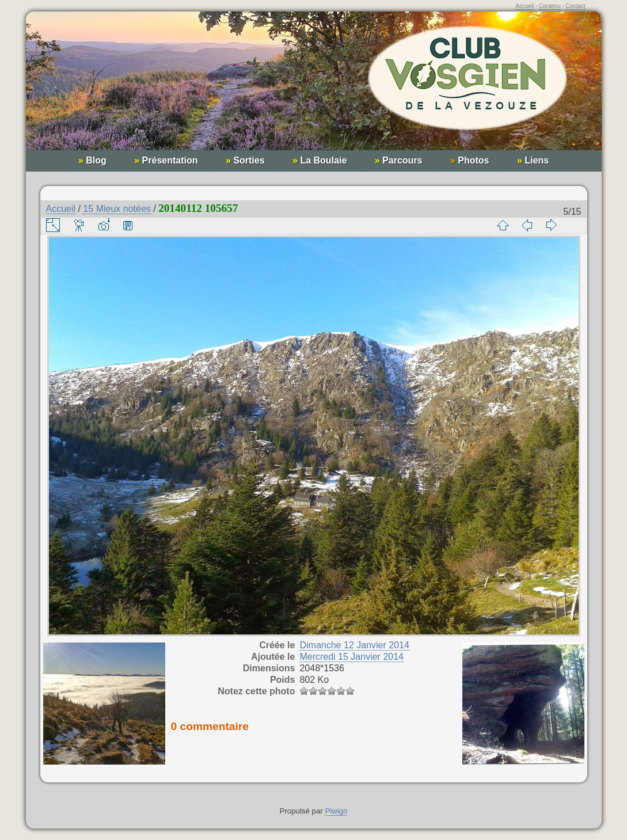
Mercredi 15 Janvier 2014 (351, 657)
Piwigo (336, 811)
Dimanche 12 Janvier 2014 (354, 645)
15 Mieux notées (117, 209)
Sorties (245, 160)
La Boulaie (320, 160)
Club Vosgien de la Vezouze (314, 87)
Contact (575, 6)
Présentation (166, 160)
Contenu (550, 6)
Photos (470, 160)
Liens (533, 160)
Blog (92, 160)
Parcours (399, 160)
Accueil (525, 6)
